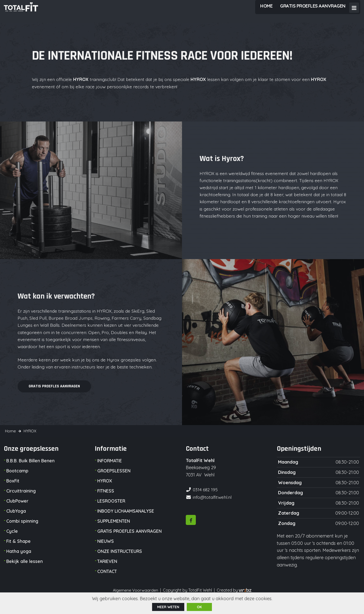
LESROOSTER (112, 511)
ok (199, 607)
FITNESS (106, 501)
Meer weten (168, 607)
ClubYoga (16, 522)
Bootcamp (18, 481)
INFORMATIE (110, 471)
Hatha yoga (19, 562)
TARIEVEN (108, 572)
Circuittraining (21, 501)
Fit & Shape (19, 552)
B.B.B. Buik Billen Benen (31, 471)
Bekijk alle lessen (25, 572)
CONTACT (108, 582)
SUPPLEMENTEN (114, 532)
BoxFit (13, 491)
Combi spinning (22, 532)
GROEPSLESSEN (114, 481)
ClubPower (18, 511)
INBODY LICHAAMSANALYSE (127, 522)
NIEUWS (106, 552)
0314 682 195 (206, 500)
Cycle (12, 542)
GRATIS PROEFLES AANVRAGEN (131, 542)
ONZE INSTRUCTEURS (120, 562)
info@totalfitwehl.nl (213, 507)
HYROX (105, 491)
